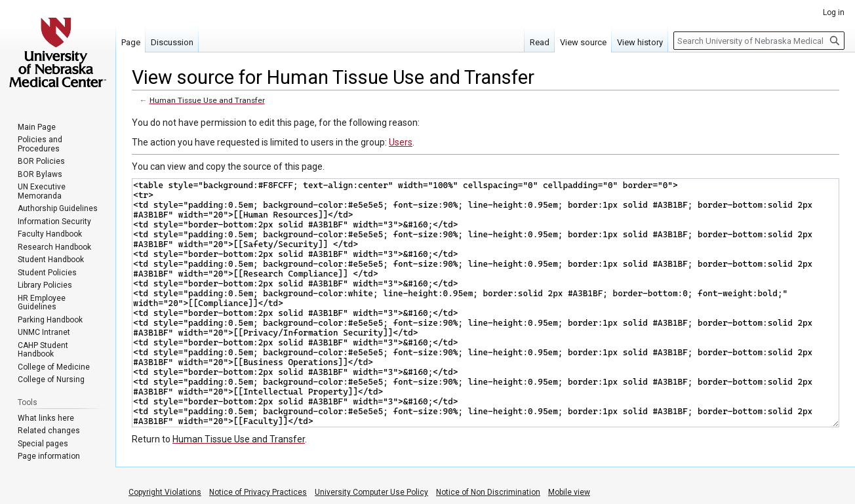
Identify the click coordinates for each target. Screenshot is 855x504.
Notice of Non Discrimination (488, 492)
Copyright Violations (165, 492)
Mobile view (569, 492)
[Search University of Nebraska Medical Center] (759, 41)
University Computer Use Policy (371, 492)
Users (401, 142)
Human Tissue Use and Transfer (207, 100)
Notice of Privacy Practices (258, 492)
